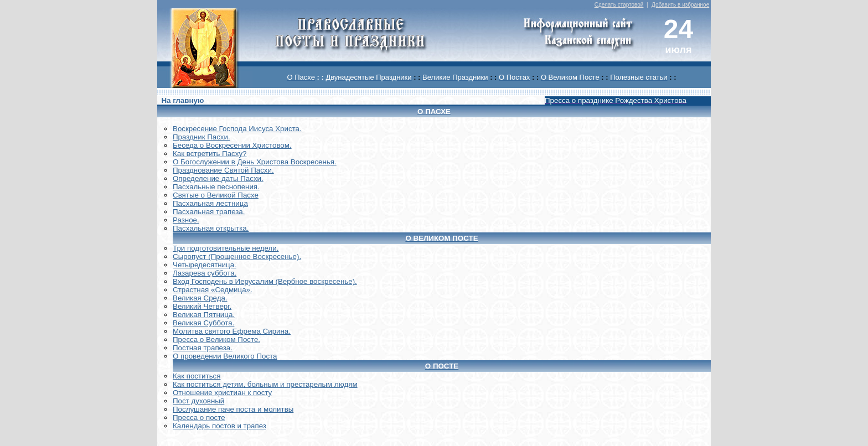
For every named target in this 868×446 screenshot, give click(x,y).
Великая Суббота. (203, 323)
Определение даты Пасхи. (218, 178)
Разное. (186, 220)
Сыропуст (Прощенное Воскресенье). (237, 256)
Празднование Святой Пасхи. (223, 170)
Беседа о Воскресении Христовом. (232, 145)
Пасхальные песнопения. (216, 187)
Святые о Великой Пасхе (216, 195)
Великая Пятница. (204, 315)
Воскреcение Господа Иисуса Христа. (237, 129)
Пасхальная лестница (210, 203)
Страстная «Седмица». (213, 290)
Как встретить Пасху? (210, 154)
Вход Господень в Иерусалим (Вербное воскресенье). (265, 281)
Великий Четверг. (202, 306)
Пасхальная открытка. (211, 228)
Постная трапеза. (203, 348)
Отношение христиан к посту (222, 393)
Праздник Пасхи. (201, 137)
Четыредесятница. (205, 265)
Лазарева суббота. (205, 273)
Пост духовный (198, 401)
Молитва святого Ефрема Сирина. (232, 331)
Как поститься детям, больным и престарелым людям (265, 384)
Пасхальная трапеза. (209, 212)
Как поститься (197, 376)
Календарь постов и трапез (219, 426)
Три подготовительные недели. (226, 248)
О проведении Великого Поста (225, 356)
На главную (182, 100)
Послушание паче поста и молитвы (233, 409)
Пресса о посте (199, 418)
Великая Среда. (200, 298)
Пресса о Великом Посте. (216, 339)
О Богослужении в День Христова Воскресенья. (255, 162)
